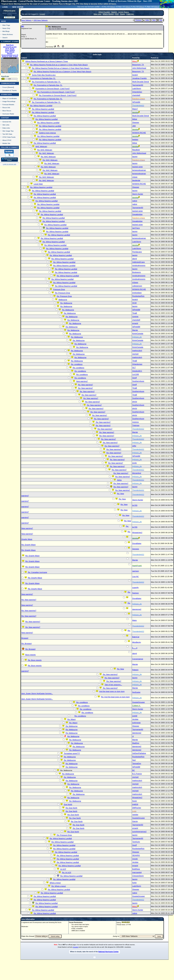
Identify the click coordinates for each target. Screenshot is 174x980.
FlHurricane (10, 11)
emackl (135, 323)
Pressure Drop (59, 289)
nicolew (135, 719)
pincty (135, 402)
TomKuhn (136, 842)
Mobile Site (6, 143)
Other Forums (104, 12)
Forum (5, 87)
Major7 (135, 109)
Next (153, 20)
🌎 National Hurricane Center (10, 160)
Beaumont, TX (138, 65)
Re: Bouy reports (35, 660)
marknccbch (137, 351)
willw (134, 446)
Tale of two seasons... (113, 685)
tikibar (135, 119)
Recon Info (6, 107)
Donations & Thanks (10, 90)
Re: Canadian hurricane (37, 572)
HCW (134, 303)
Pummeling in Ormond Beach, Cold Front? (53, 89)
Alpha (119, 480)
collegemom (137, 286)
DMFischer (137, 808)
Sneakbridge (137, 214)
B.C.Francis (137, 774)
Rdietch (135, 670)
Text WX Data (7, 134)
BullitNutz (136, 869)
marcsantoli (137, 872)
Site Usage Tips (8, 131)
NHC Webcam (41, 146)
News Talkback (26, 20)
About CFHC (7, 140)
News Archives (8, 34)
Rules (123, 14)
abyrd (135, 259)
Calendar (130, 14)
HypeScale (5, 76)
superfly (135, 588)
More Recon (7, 111)
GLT (134, 368)
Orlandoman (137, 364)
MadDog (136, 743)
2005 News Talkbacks (41, 20)
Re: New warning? (85, 385)
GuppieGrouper (139, 702)
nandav (135, 815)
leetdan (135, 139)
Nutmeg (135, 593)
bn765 (135, 505)
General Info (7, 122)
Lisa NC (135, 577)
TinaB (135, 313)
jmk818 (135, 804)
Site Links (6, 125)
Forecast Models (8, 104)
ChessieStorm (138, 876)
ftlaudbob (136, 150)
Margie (135, 330)
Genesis (136, 549)
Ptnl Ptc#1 (10, 45)
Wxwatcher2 (137, 533)
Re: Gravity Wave (28, 545)
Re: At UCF (67, 873)
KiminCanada (138, 333)
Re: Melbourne (66, 303)
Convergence (138, 659)
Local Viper (38, 184)
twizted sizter (138, 167)
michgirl (135, 354)
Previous (138, 20)
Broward (25, 638)
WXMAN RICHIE (139, 133)
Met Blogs (6, 31)
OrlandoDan (137, 92)
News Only (6, 28)
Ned (134, 760)
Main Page (6, 25)
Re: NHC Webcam (45, 150)
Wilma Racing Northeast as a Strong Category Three (47, 61)
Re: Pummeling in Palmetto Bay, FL (46, 82)
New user (97, 14)
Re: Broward (26, 644)
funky (134, 883)
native (135, 201)
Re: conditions (77, 364)
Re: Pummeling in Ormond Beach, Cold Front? (56, 92)
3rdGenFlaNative (139, 753)
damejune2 (137, 609)
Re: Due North (71, 808)
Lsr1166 (136, 374)
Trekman (136, 425)
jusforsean (136, 723)
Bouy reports (31, 655)
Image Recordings (9, 101)
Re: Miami (71, 719)
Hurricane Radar (8, 114)
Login (5, 7)
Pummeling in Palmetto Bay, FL (43, 78)
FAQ (117, 14)
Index (146, 20)
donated (76, 947)
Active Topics (124, 12)
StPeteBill (136, 102)
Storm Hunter (138, 194)
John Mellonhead (139, 68)
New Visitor (18, 7)
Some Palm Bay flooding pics (44, 75)
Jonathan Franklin (139, 78)
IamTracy (136, 228)
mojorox (135, 422)
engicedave (137, 293)
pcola (134, 463)
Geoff (134, 378)
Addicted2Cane (138, 262)
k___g (135, 648)
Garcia (135, 821)
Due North (68, 804)
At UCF (63, 869)
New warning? (82, 381)
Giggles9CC (137, 371)
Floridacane (137, 252)
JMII (134, 126)
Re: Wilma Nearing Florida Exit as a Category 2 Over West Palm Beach (59, 65)
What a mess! (55, 883)
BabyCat (136, 637)
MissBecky (137, 642)
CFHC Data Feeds (9, 137)
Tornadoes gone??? (72, 753)
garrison (136, 571)
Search (5, 38)
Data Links (6, 128)
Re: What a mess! (59, 886)
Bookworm (137, 272)
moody (135, 859)
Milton (112, 7)
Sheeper (136, 122)
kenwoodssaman (139, 170)
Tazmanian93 (138, 85)
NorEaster (136, 692)
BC (23, 26)
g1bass (135, 282)
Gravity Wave (27, 539)
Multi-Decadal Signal (141, 82)
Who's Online (108, 14)
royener (135, 316)
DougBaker (137, 543)
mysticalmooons (139, 265)
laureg (135, 157)
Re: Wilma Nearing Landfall (41, 106)
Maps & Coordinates (10, 98)
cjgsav (135, 177)
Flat (160, 20)
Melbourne (63, 300)
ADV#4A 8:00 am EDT (10, 47)
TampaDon (137, 763)
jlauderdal (136, 180)
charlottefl (136, 95)
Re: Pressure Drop (62, 293)
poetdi (135, 716)
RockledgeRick (138, 296)
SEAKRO (136, 855)
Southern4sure (138, 381)
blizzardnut (137, 473)
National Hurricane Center (108, 952)
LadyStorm (137, 88)
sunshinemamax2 (139, 832)
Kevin (135, 801)
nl (133, 736)
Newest (11, 87)
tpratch (135, 75)
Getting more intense (47, 133)
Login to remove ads (9, 164)
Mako (135, 620)
